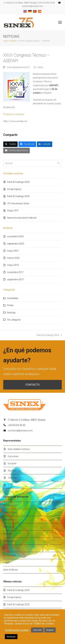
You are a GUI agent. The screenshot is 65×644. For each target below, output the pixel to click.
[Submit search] (59, 163)
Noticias (11, 313)
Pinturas (8, 534)
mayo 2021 (13, 251)
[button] (60, 22)
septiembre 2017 (16, 279)
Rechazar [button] (11, 637)
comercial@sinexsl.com (20, 431)
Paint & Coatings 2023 (18, 196)
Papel (6, 563)
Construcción (10, 505)
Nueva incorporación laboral (22, 218)
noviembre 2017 (15, 272)
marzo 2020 (13, 258)
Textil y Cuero (10, 512)
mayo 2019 (13, 265)
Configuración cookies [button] (17, 630)
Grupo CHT (13, 211)
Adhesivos (9, 520)
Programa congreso (14, 114)
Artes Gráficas (11, 570)
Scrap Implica (14, 189)
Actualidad (13, 298)
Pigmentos (9, 527)
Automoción (10, 541)
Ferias (40, 67)
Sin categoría (14, 320)
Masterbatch (10, 555)
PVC (5, 548)
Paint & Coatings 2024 (18, 182)
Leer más (37, 630)
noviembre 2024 (15, 237)
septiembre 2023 (16, 244)
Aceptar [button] (50, 630)
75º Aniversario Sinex (18, 203)
